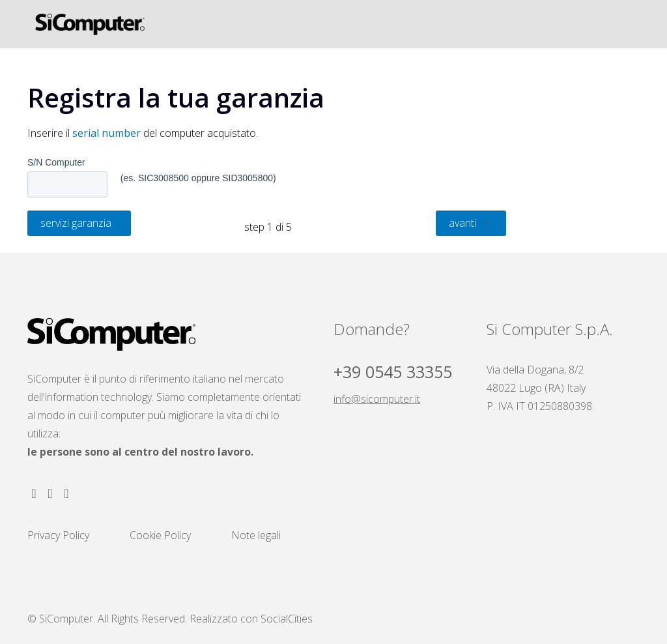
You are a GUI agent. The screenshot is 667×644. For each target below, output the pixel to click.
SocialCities (287, 619)
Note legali (256, 535)
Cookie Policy (160, 535)
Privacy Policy (58, 535)
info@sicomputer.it (377, 399)
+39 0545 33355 (393, 372)
